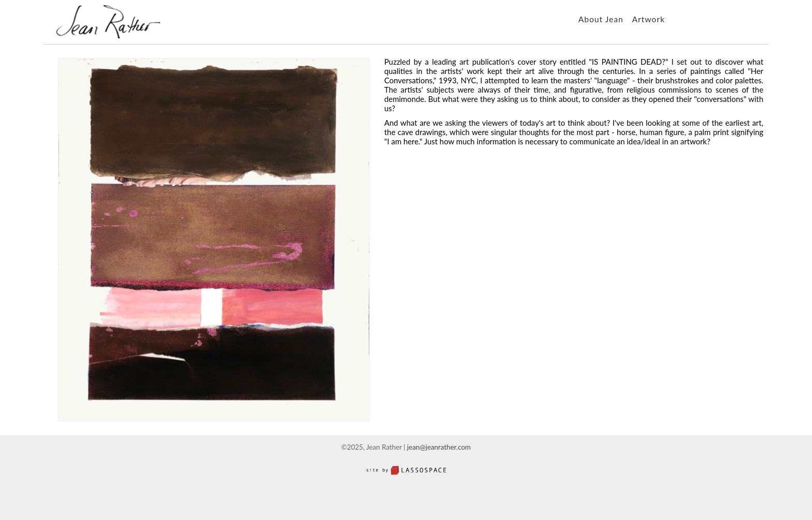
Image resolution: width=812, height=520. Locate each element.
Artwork (648, 19)
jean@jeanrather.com (439, 447)
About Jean (601, 19)
